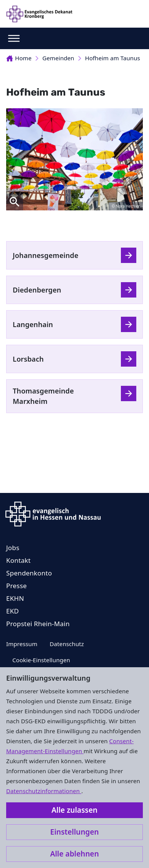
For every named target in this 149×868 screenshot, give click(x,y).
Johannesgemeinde (46, 255)
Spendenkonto (29, 573)
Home (19, 58)
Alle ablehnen (74, 854)
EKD (13, 611)
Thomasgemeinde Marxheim (43, 396)
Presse (17, 586)
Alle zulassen (74, 810)
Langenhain (33, 324)
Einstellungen (74, 832)
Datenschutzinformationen (44, 791)
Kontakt (18, 560)
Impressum (22, 644)
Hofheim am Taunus (113, 58)
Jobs (13, 548)
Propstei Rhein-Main (38, 624)
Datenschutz (67, 644)
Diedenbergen (37, 290)
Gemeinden (58, 58)
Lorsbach (28, 359)
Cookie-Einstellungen (41, 660)
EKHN (15, 598)
